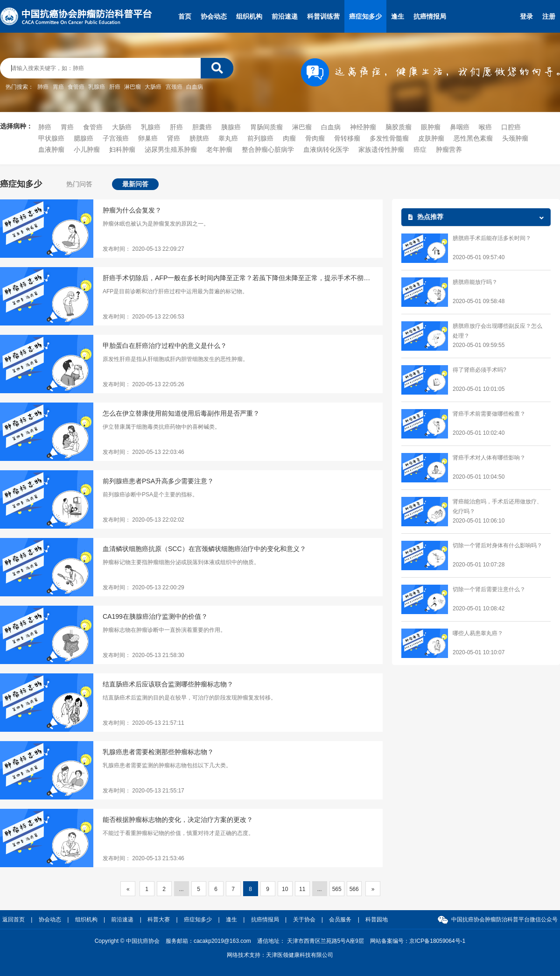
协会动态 (214, 16)
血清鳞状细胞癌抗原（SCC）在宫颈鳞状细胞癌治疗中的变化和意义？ (204, 549)
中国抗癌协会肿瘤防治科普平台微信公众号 (504, 919)
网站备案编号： (418, 941)
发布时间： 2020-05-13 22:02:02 (143, 520)
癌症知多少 (365, 16)
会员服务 (340, 919)
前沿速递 (285, 16)
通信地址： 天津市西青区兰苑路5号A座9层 (311, 941)
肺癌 (43, 87)
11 (302, 889)
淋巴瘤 (133, 87)
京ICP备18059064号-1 (437, 941)
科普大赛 (159, 919)
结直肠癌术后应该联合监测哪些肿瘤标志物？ (168, 684)
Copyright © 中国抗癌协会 (127, 941)
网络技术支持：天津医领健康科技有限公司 (280, 955)
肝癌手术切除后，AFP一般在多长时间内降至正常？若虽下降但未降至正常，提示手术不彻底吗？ (238, 278)
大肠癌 (153, 87)
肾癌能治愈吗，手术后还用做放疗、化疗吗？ (497, 506)
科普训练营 (323, 16)
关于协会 (304, 919)
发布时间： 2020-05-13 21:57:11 (143, 723)
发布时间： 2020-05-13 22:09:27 (143, 249)
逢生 (398, 16)
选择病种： (16, 126)
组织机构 (249, 16)
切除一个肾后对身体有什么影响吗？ (497, 545)
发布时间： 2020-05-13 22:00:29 (143, 587)
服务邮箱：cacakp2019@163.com (208, 941)
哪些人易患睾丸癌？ (478, 633)
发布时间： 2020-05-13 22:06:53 (143, 317)
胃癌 (58, 87)
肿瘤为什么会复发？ (132, 210)
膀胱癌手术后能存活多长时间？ (492, 238)
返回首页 (14, 919)
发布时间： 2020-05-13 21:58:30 (143, 655)
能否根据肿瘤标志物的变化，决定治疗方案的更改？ (178, 820)
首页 (185, 16)
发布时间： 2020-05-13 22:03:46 (143, 452)
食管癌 (76, 87)
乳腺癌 (97, 87)
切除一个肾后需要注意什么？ (489, 589)
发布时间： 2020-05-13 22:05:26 (143, 384)
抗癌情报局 (430, 16)
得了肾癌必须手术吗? (479, 370)
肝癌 (115, 87)
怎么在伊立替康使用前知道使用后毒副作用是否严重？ (181, 413)
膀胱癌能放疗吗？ (475, 282)
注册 (549, 16)
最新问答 (135, 184)
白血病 (195, 87)
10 (285, 889)
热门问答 (79, 184)
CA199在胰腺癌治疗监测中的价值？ (155, 616)
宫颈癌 (174, 87)
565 (337, 889)
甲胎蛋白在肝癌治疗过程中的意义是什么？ (165, 346)
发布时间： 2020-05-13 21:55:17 (143, 791)
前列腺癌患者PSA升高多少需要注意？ (158, 481)
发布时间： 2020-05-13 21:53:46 (143, 858)
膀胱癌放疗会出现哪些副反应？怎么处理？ (497, 331)
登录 (526, 16)
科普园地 (377, 919)
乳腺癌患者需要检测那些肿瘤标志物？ (158, 752)
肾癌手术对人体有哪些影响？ (489, 458)
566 (354, 889)
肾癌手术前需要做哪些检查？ (489, 414)
